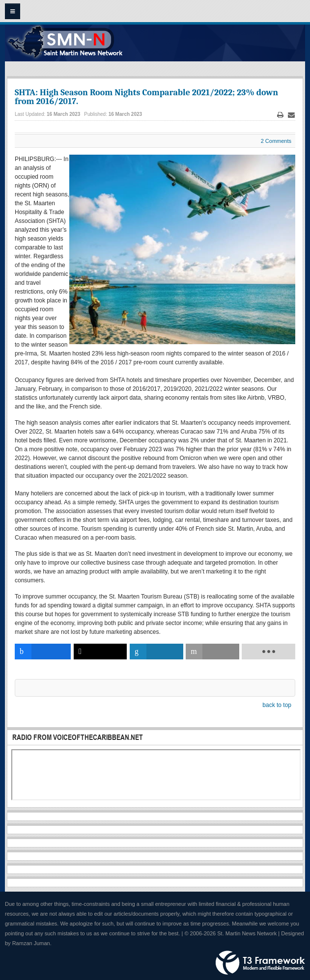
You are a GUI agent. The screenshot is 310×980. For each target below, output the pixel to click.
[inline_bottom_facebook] (43, 652)
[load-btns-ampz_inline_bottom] (268, 652)
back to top (277, 705)
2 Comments (276, 141)
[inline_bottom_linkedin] (156, 652)
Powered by (260, 963)
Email (291, 115)
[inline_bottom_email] (212, 652)
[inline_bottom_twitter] (100, 652)
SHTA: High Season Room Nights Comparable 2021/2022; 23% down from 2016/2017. (146, 97)
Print (281, 115)
